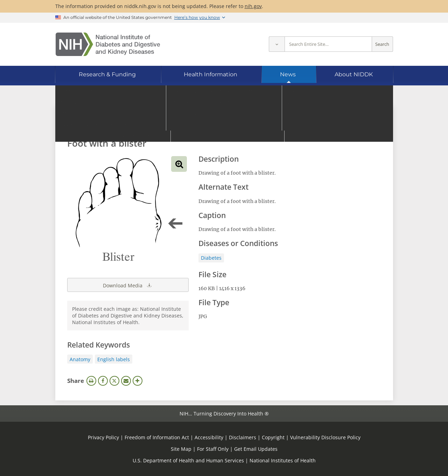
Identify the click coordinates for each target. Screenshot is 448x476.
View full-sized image (179, 164)
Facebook (103, 381)
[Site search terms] (328, 44)
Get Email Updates (256, 449)
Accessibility (209, 437)
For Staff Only (213, 449)
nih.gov (253, 6)
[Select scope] (277, 44)
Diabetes (211, 258)
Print (91, 381)
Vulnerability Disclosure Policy (325, 437)
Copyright (273, 437)
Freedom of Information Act (157, 437)
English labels (114, 359)
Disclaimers (243, 437)
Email (126, 381)
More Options (138, 381)
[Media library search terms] (214, 124)
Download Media (128, 285)
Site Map (181, 449)
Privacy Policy (103, 437)
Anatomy (80, 359)
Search (382, 44)
